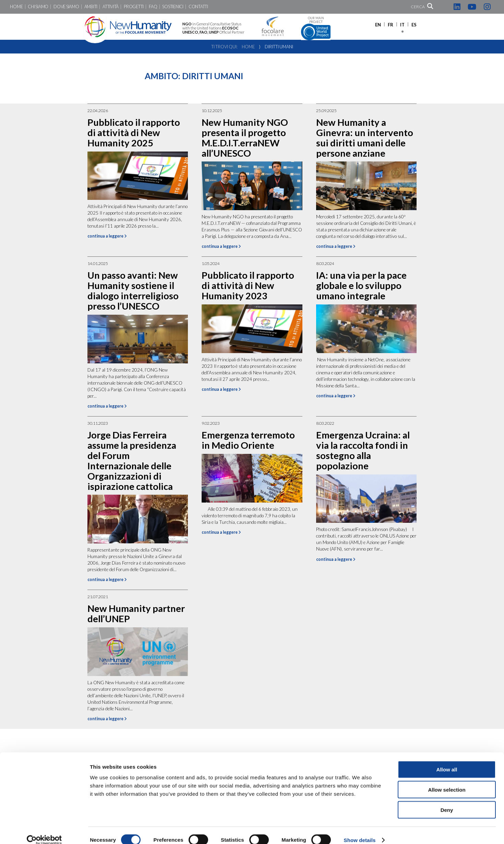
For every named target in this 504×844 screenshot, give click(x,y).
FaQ (153, 7)
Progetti (134, 7)
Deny (447, 800)
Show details (360, 830)
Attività (111, 7)
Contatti (198, 7)
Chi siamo (38, 7)
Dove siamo (66, 7)
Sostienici (173, 7)
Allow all (447, 760)
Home (16, 7)
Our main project (316, 28)
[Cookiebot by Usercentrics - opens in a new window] (44, 831)
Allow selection (447, 780)
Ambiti (91, 7)
